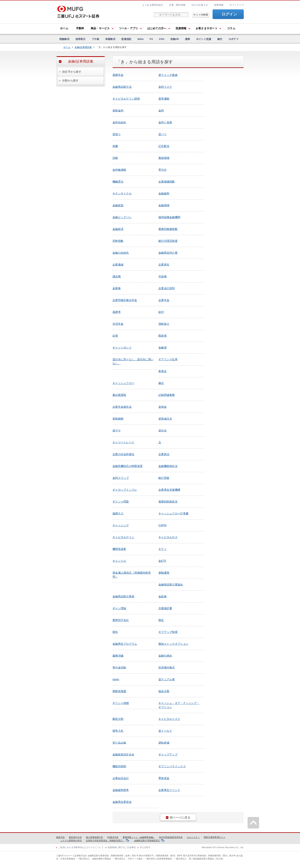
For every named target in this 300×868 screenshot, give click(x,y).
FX (151, 39)
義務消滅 (118, 656)
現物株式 (64, 39)
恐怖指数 (118, 241)
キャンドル (119, 561)
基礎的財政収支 (168, 502)
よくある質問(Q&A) (152, 5)
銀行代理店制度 (168, 241)
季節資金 (164, 778)
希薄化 (163, 371)
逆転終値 (164, 743)
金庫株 (117, 288)
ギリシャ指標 (121, 703)
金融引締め (165, 656)
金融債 (163, 348)
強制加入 (164, 324)
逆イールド (165, 731)
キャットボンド (122, 348)
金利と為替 (165, 122)
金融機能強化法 (168, 466)
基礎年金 (118, 75)
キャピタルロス (168, 537)
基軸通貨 (164, 573)
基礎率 (117, 312)
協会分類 (164, 691)
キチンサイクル (122, 193)
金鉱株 (163, 596)
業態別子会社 (121, 620)
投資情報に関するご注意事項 (122, 847)
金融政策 (118, 205)
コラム (231, 28)
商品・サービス (100, 28)
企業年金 (164, 300)
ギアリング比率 (168, 359)
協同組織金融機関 (169, 217)
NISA (141, 39)
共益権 (163, 276)
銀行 (220, 39)
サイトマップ (237, 5)
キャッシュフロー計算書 (173, 513)
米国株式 (110, 39)
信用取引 (80, 39)
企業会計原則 (167, 288)
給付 (161, 312)
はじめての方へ (157, 28)
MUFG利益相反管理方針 (171, 837)
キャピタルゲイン (123, 537)
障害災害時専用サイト (215, 837)
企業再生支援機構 (169, 490)
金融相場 (164, 205)
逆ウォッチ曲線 (168, 75)
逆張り (117, 134)
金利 (161, 110)
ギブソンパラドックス (172, 766)
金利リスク (165, 87)
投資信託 (126, 39)
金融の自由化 (121, 253)
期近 (161, 620)
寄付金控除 (119, 667)
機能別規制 (119, 766)
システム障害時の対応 (71, 840)
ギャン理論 (119, 608)
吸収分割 (118, 719)
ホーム (64, 28)
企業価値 (118, 265)
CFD (162, 39)
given (116, 679)
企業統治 (164, 454)
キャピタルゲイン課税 (126, 99)
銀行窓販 (164, 478)
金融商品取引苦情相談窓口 (149, 840)
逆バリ (163, 134)
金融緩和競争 (121, 790)
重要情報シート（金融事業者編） (139, 837)
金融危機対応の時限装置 (128, 466)
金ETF (162, 561)
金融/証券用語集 (83, 47)
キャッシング (121, 525)
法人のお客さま (200, 5)
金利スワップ (121, 478)
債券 (188, 39)
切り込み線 (119, 743)
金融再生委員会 (122, 802)
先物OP (175, 39)
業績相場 (164, 158)
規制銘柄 (118, 419)
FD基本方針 (113, 837)
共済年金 (118, 324)
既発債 (163, 336)
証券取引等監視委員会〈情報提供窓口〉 (107, 840)
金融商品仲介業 (168, 253)
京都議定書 (165, 608)
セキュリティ (193, 837)
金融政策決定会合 (123, 754)
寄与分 (163, 170)
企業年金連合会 (122, 407)
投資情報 (181, 28)
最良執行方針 (75, 837)
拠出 (161, 383)
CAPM (162, 525)
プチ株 (95, 39)
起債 (115, 336)
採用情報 (219, 5)
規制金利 (118, 110)
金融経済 (118, 229)
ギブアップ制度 (168, 632)
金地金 (163, 407)
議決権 (117, 276)
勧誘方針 (61, 837)
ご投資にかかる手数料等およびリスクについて (81, 847)
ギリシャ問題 (121, 502)
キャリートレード (123, 442)
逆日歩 (163, 430)
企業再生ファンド (169, 790)
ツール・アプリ (129, 28)
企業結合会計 (121, 778)
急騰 (115, 146)
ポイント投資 (204, 39)
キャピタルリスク (169, 719)
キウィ (163, 549)
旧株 (115, 158)
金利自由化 (119, 122)
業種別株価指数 (168, 229)
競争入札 (118, 731)
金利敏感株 (119, 170)
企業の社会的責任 (123, 454)
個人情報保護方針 (95, 837)
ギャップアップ (168, 754)
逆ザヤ (117, 430)
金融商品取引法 (122, 87)
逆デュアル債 (167, 679)
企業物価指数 (167, 182)
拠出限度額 (119, 395)
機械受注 (118, 182)
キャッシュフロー (123, 383)
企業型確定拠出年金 (125, 300)
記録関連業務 (167, 395)
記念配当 (164, 146)
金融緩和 (164, 193)
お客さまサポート (207, 28)
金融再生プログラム (125, 644)
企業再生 (164, 265)
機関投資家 (119, 549)
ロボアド (234, 39)
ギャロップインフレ (125, 490)
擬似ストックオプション (173, 644)
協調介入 (118, 513)
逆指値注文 (165, 419)
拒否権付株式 (167, 667)
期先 (115, 632)
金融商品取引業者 (123, 596)
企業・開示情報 (177, 5)
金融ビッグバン (122, 217)
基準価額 (164, 99)
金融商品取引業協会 (171, 585)
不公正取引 (145, 847)
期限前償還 (119, 691)
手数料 (80, 28)
